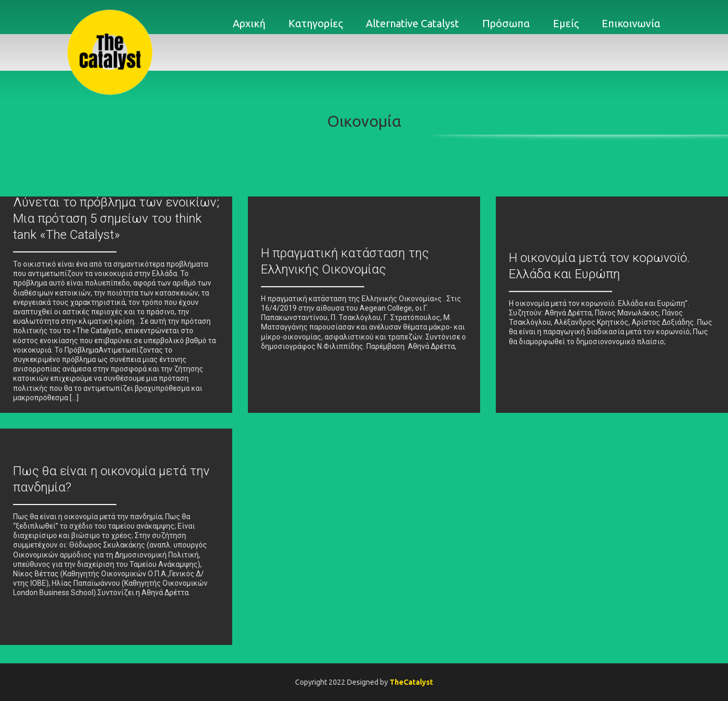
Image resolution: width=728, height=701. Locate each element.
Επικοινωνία (631, 23)
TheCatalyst (411, 682)
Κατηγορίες (316, 23)
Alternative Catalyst (412, 23)
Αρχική (249, 23)
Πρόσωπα (506, 23)
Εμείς (566, 23)
